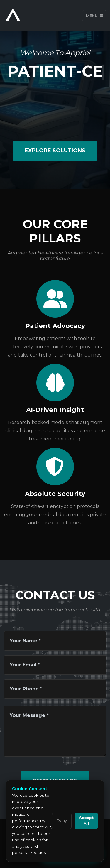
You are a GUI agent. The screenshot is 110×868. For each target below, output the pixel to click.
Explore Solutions (55, 151)
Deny (62, 821)
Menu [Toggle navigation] (94, 15)
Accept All (86, 821)
